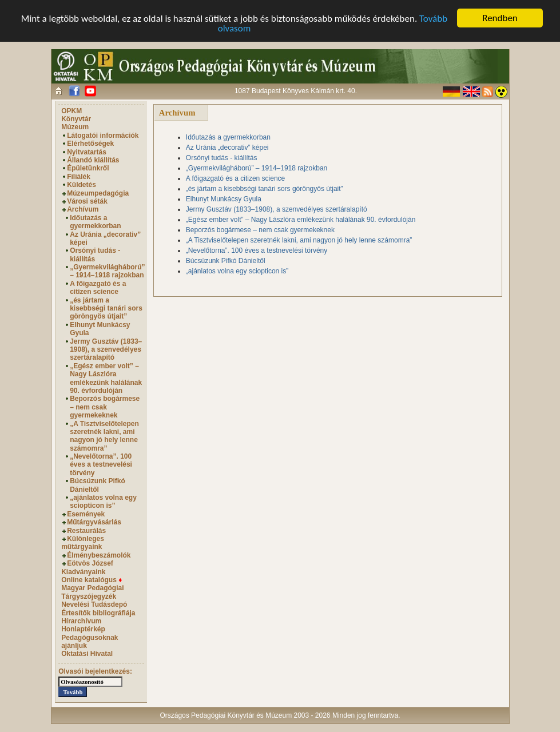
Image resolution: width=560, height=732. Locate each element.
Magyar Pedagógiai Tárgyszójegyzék (92, 592)
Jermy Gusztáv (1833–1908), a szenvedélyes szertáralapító (106, 350)
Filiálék (79, 177)
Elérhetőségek (90, 144)
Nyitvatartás (87, 152)
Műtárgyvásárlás (94, 522)
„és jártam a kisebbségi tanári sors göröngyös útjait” (106, 309)
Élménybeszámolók (99, 555)
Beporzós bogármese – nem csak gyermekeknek (105, 407)
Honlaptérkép (83, 629)
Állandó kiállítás (93, 160)
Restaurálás (86, 531)
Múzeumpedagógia (98, 193)
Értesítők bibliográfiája (98, 612)
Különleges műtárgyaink (83, 543)
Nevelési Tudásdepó (94, 604)
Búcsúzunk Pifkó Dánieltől (98, 485)
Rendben (500, 18)
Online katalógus (92, 580)
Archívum (83, 209)
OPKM (72, 111)
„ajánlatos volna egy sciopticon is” (103, 502)
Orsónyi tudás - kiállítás (95, 254)
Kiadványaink (83, 571)
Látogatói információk (103, 136)
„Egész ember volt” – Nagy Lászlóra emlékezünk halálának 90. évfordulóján (106, 378)
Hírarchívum (81, 621)
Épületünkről (88, 168)
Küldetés (82, 185)
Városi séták (87, 201)
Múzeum (75, 127)
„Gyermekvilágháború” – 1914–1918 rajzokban (107, 271)
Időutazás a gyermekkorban (95, 222)
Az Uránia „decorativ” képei (227, 148)
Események (86, 514)
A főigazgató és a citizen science (98, 288)
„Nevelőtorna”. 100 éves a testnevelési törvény (101, 465)
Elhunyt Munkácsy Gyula (224, 199)
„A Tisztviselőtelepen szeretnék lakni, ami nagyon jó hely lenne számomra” (104, 435)
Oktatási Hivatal (87, 654)
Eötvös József (90, 563)
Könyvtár (76, 119)
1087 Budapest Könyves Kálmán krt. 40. (296, 91)
